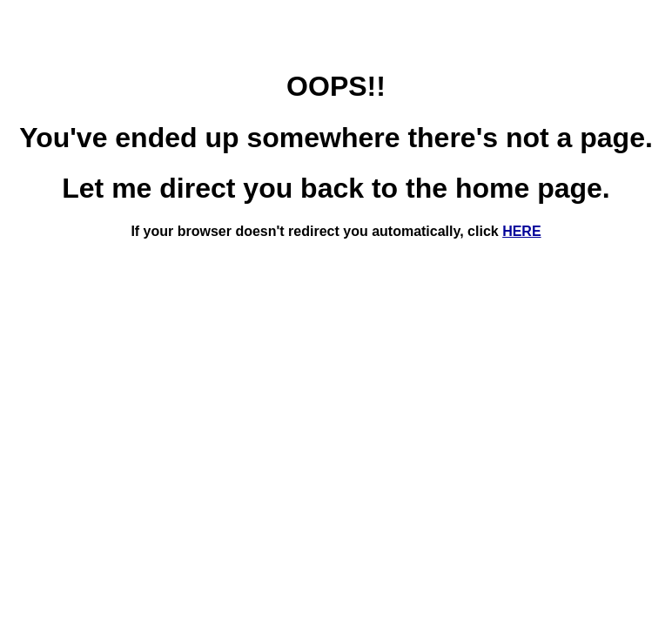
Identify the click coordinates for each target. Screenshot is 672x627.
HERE (521, 231)
